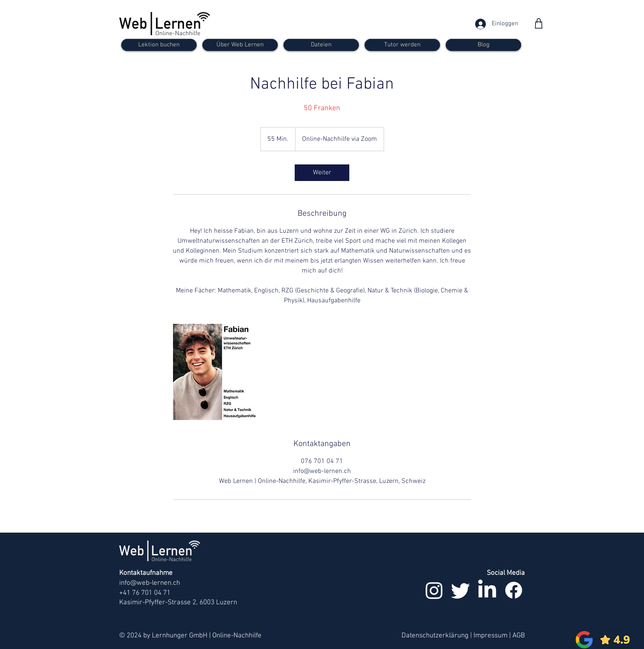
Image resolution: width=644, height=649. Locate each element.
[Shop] (539, 23)
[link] (322, 173)
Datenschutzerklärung (435, 636)
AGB (519, 636)
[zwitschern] (461, 590)
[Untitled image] (221, 372)
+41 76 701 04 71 (145, 593)
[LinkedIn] (487, 590)
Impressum (490, 636)
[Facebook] (514, 590)
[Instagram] (434, 590)
